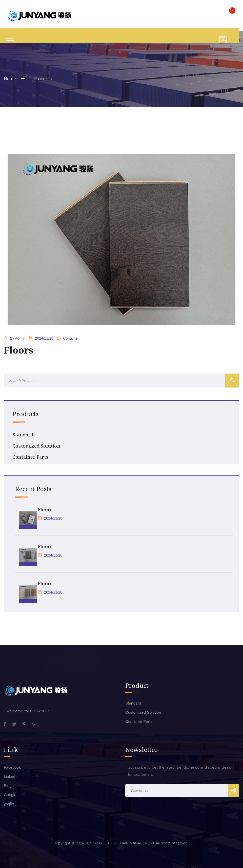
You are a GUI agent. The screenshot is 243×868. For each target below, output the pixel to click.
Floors (45, 509)
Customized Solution (36, 446)
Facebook (12, 767)
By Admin (18, 338)
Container (71, 338)
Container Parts (31, 457)
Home (10, 79)
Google (10, 795)
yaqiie (9, 804)
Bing (8, 786)
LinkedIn (11, 776)
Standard (23, 435)
